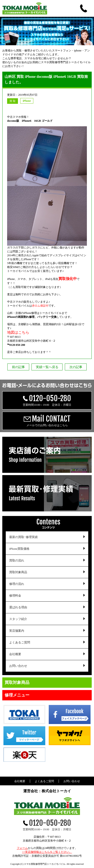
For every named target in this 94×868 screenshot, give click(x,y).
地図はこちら (18, 332)
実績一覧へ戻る (47, 367)
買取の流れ (17, 560)
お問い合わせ (18, 666)
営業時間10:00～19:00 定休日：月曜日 (47, 400)
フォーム (22, 848)
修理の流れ (17, 584)
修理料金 (15, 596)
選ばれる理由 (18, 607)
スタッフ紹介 (18, 619)
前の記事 (18, 367)
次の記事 (76, 367)
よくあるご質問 (20, 642)
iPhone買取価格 (19, 549)
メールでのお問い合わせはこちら (47, 421)
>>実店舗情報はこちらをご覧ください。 (47, 852)
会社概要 (15, 654)
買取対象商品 (18, 572)
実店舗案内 (17, 631)
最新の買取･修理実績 (23, 537)
